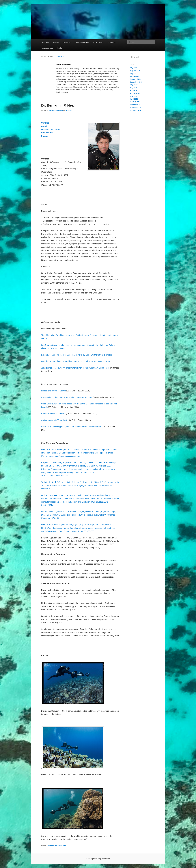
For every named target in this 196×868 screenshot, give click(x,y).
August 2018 (135, 93)
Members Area (48, 48)
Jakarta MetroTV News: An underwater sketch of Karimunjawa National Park (75, 368)
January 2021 (135, 79)
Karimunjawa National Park (53, 413)
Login (60, 48)
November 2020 (136, 82)
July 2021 (134, 74)
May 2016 (134, 96)
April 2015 (134, 99)
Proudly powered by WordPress (98, 859)
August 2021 (135, 71)
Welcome (46, 42)
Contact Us (112, 42)
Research (67, 42)
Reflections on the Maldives (54, 391)
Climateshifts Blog (82, 42)
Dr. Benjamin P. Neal (58, 105)
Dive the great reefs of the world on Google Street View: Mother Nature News (76, 361)
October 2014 (135, 110)
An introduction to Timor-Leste (55, 420)
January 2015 (135, 102)
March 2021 (134, 76)
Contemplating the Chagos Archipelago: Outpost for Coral (67, 397)
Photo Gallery (98, 42)
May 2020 (134, 88)
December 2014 (136, 105)
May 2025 (134, 68)
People (56, 42)
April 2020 (134, 90)
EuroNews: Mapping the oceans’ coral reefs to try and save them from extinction (77, 355)
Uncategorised (60, 845)
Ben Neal (60, 57)
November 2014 (136, 107)
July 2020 (134, 85)
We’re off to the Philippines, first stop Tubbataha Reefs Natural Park (71, 427)
